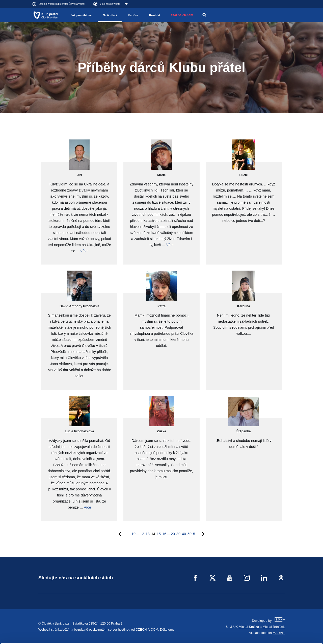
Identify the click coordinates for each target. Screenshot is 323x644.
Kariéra (133, 15)
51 (195, 534)
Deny (281, 627)
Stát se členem (182, 15)
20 (173, 534)
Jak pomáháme (81, 15)
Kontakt (155, 15)
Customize (281, 615)
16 (164, 534)
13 (148, 534)
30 (178, 534)
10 (133, 534)
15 (159, 534)
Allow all (281, 602)
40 (184, 534)
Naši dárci (110, 15)
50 (190, 534)
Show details (78, 638)
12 (142, 534)
